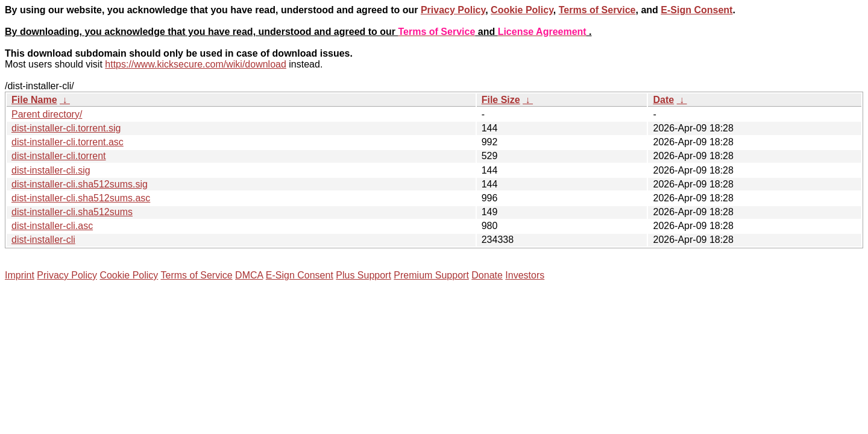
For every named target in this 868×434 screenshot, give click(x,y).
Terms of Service (597, 10)
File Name (34, 100)
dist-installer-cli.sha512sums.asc (81, 198)
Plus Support (363, 275)
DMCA (249, 275)
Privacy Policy (453, 10)
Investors (525, 275)
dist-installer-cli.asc (52, 226)
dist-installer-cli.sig (51, 170)
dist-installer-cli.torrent (58, 156)
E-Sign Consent (697, 10)
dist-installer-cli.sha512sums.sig (80, 184)
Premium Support (431, 275)
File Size (501, 100)
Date (663, 100)
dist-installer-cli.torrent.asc (68, 142)
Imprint (20, 275)
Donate (487, 275)
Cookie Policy (522, 10)
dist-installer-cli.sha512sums (72, 212)
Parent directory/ (47, 114)
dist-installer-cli (43, 240)
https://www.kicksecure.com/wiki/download (196, 64)
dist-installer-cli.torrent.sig (66, 128)
